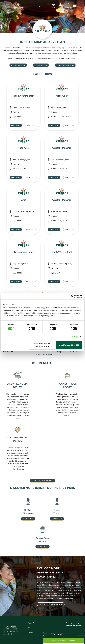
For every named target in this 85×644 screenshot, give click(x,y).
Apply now (16, 125)
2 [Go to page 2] (64, 351)
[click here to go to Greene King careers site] (11, 630)
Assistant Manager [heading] (62, 148)
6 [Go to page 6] (77, 351)
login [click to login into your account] (60, 7)
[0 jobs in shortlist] (53, 6)
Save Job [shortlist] (30, 125)
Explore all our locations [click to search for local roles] (51, 604)
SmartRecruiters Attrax (73, 625)
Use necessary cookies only (42, 345)
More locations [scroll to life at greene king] (64, 65)
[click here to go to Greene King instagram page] (54, 634)
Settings (75, 337)
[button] (68, 6)
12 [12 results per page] (47, 354)
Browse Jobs (28, 519)
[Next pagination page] (80, 351)
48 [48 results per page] (51, 354)
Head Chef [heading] (62, 96)
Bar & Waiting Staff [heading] (23, 96)
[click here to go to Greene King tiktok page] (61, 634)
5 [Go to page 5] (73, 351)
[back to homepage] (18, 6)
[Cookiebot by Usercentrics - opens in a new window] (73, 296)
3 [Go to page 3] (67, 351)
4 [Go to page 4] (70, 351)
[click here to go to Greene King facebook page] (51, 634)
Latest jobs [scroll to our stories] (40, 65)
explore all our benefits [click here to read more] (43, 481)
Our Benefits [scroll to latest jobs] (17, 65)
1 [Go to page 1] (60, 351)
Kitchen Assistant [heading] (23, 252)
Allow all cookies (69, 345)
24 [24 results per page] (49, 354)
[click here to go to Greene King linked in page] (58, 634)
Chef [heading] (23, 200)
